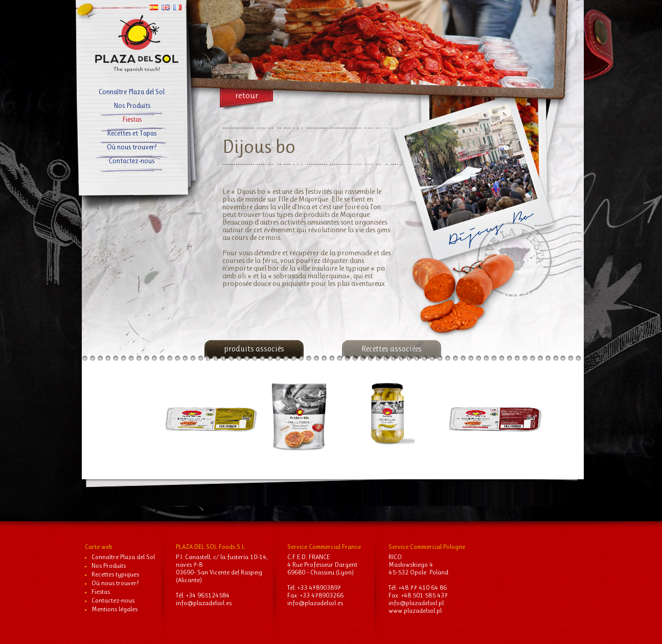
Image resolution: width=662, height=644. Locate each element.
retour (247, 95)
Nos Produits (132, 105)
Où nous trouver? (132, 147)
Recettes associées (392, 349)
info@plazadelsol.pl (416, 603)
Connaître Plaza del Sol (132, 92)
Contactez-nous (132, 161)
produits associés (254, 349)
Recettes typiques (115, 574)
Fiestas (132, 119)
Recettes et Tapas (132, 133)
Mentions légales (115, 609)
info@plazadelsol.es (204, 603)
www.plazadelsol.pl (415, 610)
